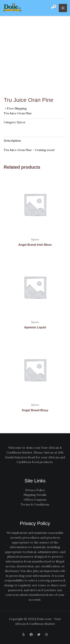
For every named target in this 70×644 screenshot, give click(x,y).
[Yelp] (24, 635)
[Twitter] (39, 635)
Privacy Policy (35, 490)
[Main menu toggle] (63, 8)
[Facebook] (31, 635)
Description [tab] (12, 141)
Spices (21, 122)
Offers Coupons (35, 500)
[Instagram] (46, 635)
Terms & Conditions (35, 504)
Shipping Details (35, 495)
